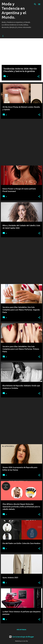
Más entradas (21, 630)
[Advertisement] (21, 142)
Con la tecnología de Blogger (21, 637)
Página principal (8, 36)
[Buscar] (35, 4)
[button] (38, 77)
